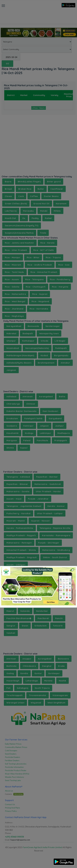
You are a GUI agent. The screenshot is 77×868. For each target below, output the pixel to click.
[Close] (71, 570)
